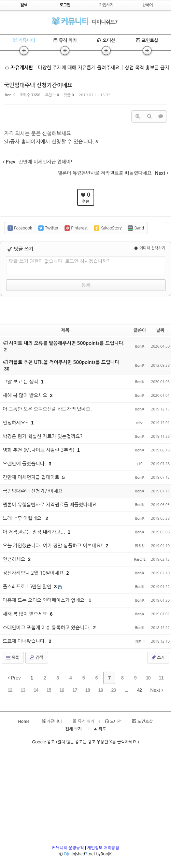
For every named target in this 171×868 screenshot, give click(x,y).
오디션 (106, 40)
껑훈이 (140, 641)
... (126, 690)
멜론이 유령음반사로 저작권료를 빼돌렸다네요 (50, 505)
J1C (140, 464)
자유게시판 (19, 68)
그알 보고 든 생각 (21, 382)
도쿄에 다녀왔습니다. (25, 641)
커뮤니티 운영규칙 (68, 848)
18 (88, 690)
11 (161, 678)
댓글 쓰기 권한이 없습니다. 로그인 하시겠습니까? (59, 261)
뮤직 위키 (65, 40)
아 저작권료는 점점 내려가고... (34, 532)
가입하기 (106, 5)
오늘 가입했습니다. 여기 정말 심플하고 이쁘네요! (53, 546)
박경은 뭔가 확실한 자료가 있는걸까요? (43, 436)
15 (49, 690)
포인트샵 (147, 40)
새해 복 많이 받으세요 (26, 395)
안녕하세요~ (16, 423)
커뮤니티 (70, 21)
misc (140, 423)
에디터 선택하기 (150, 248)
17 (75, 690)
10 (148, 678)
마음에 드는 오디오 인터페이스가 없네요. (45, 600)
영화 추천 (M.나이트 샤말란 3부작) (39, 450)
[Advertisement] (85, 797)
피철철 (140, 546)
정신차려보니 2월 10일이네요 (34, 573)
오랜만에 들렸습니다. (25, 464)
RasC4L (140, 559)
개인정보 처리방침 (103, 848)
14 (36, 690)
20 (114, 690)
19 (101, 690)
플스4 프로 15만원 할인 (28, 587)
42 (140, 690)
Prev (14, 678)
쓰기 (158, 657)
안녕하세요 (15, 559)
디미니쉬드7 (105, 22)
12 (10, 690)
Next (157, 690)
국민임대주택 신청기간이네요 (38, 85)
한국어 (147, 5)
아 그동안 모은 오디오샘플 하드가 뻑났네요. (47, 409)
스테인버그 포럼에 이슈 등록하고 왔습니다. (47, 628)
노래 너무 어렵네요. (23, 518)
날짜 (160, 330)
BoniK (10, 95)
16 (62, 690)
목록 (12, 658)
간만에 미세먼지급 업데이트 (32, 477)
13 (23, 690)
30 (7, 369)
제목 (65, 330)
